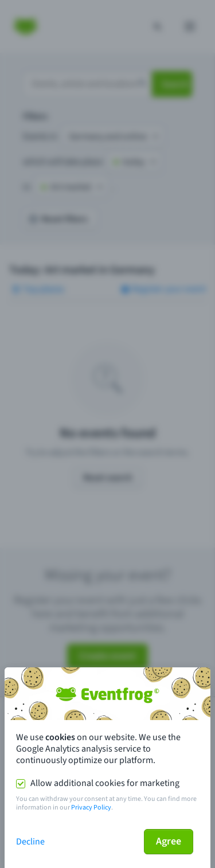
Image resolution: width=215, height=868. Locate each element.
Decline (30, 842)
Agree (169, 841)
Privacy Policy (91, 808)
